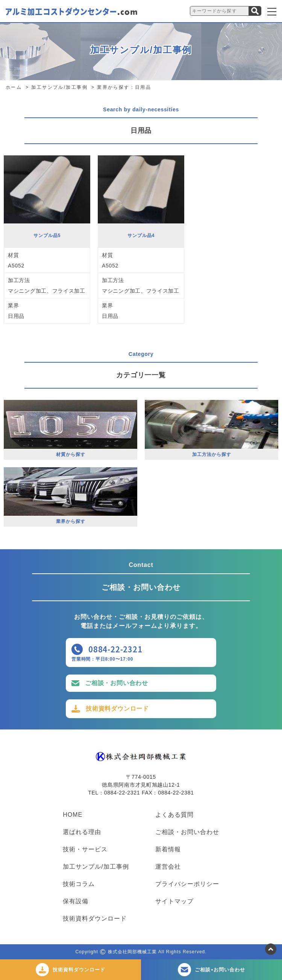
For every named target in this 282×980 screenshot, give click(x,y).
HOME (73, 815)
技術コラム (79, 884)
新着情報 (168, 849)
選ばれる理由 (82, 832)
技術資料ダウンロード (117, 709)
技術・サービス (85, 849)
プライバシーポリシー (187, 884)
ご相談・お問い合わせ (117, 683)
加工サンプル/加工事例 (96, 867)
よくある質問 (174, 815)
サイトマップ (174, 901)
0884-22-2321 (115, 649)
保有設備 (76, 901)
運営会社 (168, 867)
